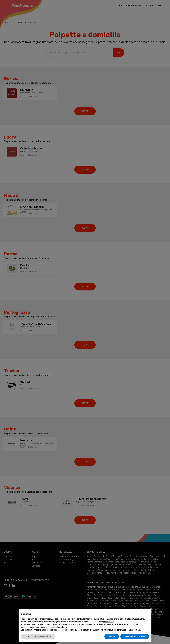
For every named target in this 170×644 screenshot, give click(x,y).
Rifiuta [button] (112, 636)
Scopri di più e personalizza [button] (38, 636)
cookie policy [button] (109, 622)
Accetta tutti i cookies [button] (135, 636)
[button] (148, 613)
